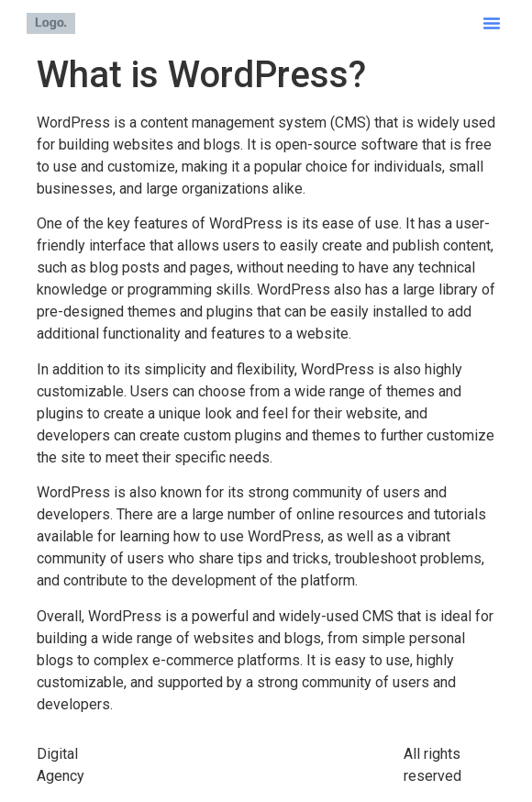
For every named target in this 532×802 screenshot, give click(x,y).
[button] (492, 23)
